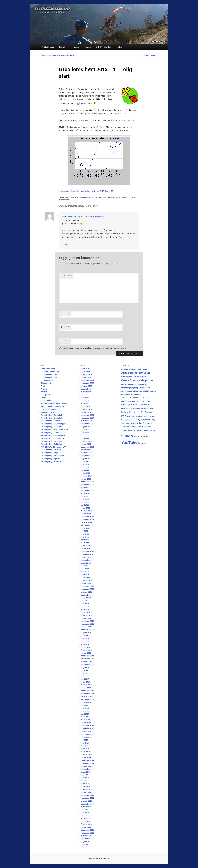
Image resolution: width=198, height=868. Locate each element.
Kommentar (66, 276)
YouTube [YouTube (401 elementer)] (129, 442)
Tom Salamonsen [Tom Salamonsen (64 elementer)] (132, 430)
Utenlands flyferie (87, 197)
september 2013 (88, 804)
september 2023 (88, 456)
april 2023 (85, 470)
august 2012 (86, 842)
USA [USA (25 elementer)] (155, 431)
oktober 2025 (86, 386)
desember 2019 (87, 586)
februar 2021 (86, 546)
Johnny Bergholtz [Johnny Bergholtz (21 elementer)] (129, 401)
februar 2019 (86, 615)
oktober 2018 (86, 627)
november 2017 (88, 659)
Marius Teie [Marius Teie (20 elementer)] (139, 408)
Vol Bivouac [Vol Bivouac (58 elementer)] (141, 436)
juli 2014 (84, 775)
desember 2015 (87, 725)
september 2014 (88, 769)
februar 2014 (86, 789)
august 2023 (86, 459)
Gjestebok (48, 395)
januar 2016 (86, 723)
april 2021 (85, 540)
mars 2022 (85, 508)
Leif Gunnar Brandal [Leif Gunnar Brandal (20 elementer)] (143, 405)
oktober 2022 (86, 488)
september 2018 (88, 630)
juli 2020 (84, 566)
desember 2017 (87, 656)
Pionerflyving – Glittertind (52, 427)
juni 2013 (85, 813)
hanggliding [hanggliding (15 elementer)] (126, 395)
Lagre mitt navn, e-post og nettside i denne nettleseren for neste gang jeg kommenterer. (94, 348)
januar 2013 (86, 827)
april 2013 (85, 818)
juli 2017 (84, 670)
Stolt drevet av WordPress (99, 859)
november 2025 (88, 383)
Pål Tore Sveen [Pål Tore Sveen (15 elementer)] (149, 416)
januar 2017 (86, 688)
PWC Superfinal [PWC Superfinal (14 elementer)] (137, 416)
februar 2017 (86, 685)
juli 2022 (84, 496)
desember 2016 (87, 691)
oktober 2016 (86, 697)
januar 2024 (86, 444)
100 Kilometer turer (52, 371)
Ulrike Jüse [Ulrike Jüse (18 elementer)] (147, 431)
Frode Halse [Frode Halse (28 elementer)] (145, 388)
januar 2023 (86, 479)
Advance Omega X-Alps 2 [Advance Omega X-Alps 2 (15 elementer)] (138, 369)
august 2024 (86, 427)
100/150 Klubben (48, 47)
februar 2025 (86, 409)
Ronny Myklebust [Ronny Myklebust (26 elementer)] (142, 420)
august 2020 (86, 563)
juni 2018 (85, 638)
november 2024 (88, 418)
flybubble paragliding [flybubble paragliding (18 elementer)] (130, 388)
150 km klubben (51, 377)
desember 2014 (87, 760)
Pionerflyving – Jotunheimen (53, 432)
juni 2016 (85, 708)
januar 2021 (86, 549)
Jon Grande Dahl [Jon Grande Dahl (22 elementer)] (144, 401)
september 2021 (88, 525)
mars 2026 (85, 371)
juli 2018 (84, 636)
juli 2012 (84, 844)
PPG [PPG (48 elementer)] (124, 416)
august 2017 (86, 668)
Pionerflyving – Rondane (51, 441)
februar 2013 (86, 824)
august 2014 (86, 772)
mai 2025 (85, 400)
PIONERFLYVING (48, 412)
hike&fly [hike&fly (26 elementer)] (137, 394)
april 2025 (85, 403)
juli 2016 (84, 705)
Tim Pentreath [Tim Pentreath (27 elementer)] (145, 427)
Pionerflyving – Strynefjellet (52, 456)
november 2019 (88, 589)
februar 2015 (86, 754)
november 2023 (88, 450)
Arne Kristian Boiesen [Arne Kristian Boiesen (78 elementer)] (136, 373)
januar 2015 (86, 757)
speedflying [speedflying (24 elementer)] (127, 423)
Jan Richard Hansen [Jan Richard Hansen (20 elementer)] (130, 398)
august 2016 (86, 702)
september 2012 (88, 839)
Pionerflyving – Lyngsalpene (53, 435)
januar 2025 (86, 412)
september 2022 (88, 490)
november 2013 (88, 798)
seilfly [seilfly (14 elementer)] (153, 420)
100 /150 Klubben (48, 369)
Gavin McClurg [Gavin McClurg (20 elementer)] (127, 391)
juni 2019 (85, 604)
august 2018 (86, 633)
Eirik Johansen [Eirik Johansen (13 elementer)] (127, 384)
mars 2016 (85, 717)
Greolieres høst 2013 (110, 197)
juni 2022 (85, 499)
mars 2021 (85, 543)
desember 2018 (87, 621)
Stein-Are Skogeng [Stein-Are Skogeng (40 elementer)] (142, 423)
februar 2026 (86, 374)
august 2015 (86, 737)
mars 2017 (85, 682)
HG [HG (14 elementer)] (132, 395)
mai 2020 (85, 572)
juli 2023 (84, 461)
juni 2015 (85, 743)
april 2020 (85, 575)
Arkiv (43, 386)
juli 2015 (84, 740)
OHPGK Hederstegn (104, 47)
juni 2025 (85, 398)
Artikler (44, 389)
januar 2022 (86, 514)
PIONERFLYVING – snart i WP (53, 447)
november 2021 (88, 519)
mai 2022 (85, 502)
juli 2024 (84, 429)
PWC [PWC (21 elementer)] (129, 416)
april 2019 (85, 609)
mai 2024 (85, 435)
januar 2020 (86, 583)
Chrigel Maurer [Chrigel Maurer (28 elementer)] (140, 377)
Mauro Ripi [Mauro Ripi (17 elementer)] (148, 408)
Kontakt (119, 47)
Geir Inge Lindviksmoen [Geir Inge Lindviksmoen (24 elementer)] (145, 391)
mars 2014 (85, 786)
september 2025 (88, 389)
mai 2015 (85, 746)
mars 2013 (85, 821)
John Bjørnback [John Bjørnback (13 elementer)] (144, 398)
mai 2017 (85, 676)
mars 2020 (85, 578)
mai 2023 (85, 467)
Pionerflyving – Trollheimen (52, 461)
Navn (65, 314)
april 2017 (85, 679)
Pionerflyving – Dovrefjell (51, 418)
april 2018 (85, 644)
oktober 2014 (86, 766)
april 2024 (85, 438)
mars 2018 (85, 647)
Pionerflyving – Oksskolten (52, 438)
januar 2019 (86, 618)
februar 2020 (86, 580)
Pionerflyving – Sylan (50, 459)
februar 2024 (86, 441)
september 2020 (88, 560)
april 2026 (85, 369)
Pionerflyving (64, 47)
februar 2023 (86, 476)
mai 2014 (85, 781)
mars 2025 (85, 406)
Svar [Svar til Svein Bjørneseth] (66, 244)
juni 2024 (85, 432)
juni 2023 (85, 464)
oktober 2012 (86, 836)
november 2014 (88, 763)
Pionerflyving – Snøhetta (51, 450)
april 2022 (85, 505)
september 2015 (88, 734)
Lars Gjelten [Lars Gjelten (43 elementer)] (128, 405)
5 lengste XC (46, 383)
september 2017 (88, 665)
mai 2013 (85, 815)
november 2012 (88, 833)
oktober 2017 (86, 662)
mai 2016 (85, 711)
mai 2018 (85, 641)
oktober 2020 (86, 557)
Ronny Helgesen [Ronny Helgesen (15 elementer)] (127, 420)
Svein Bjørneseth (96, 217)
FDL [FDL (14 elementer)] (146, 384)
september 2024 (88, 424)
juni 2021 (85, 534)
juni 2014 (85, 778)
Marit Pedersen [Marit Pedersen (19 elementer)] (127, 408)
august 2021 (86, 528)
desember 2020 (87, 551)
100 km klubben (51, 374)
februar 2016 (86, 720)
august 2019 (86, 598)
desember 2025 (87, 380)
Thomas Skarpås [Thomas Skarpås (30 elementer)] (129, 427)
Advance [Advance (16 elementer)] (125, 369)
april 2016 (85, 714)
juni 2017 (85, 673)
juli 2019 (84, 601)
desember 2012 (87, 830)
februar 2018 (86, 650)
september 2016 (88, 699)
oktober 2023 (86, 453)
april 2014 (85, 784)
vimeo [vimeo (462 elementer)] (127, 436)
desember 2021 (87, 517)
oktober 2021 (86, 522)
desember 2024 (87, 415)
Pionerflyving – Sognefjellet (52, 453)
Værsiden (87, 47)
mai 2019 (85, 607)
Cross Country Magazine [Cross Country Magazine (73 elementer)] (137, 380)
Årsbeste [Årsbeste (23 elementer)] (142, 443)
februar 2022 (86, 511)
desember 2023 (87, 447)
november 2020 (88, 554)
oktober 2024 (86, 421)
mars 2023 (85, 473)
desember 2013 (87, 795)
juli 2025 (84, 395)
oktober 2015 (86, 731)
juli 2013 (84, 810)
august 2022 (86, 493)
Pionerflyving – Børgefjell (51, 415)
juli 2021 (84, 531)
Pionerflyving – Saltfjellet (51, 444)
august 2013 (86, 807)
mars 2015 (85, 752)
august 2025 (86, 392)
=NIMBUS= (70, 55)
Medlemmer (49, 380)
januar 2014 (86, 792)
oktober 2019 (86, 592)
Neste (154, 55)
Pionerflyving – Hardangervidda (54, 429)
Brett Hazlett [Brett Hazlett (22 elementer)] (127, 377)
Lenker (77, 47)
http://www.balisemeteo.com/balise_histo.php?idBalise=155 (86, 191)
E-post (65, 327)
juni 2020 (85, 569)
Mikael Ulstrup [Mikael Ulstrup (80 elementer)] (131, 412)
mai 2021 (85, 537)
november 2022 (88, 485)
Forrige (145, 55)
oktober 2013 (86, 801)
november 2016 (88, 694)
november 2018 (88, 624)
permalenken (64, 200)
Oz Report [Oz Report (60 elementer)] (147, 412)
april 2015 (85, 749)
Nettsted (64, 341)
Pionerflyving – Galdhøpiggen (53, 424)
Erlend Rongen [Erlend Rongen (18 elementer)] (138, 384)
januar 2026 (86, 377)
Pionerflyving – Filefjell (50, 421)
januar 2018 (86, 653)
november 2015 (88, 728)
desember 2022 (87, 482)
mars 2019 (85, 612)
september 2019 (88, 595)
